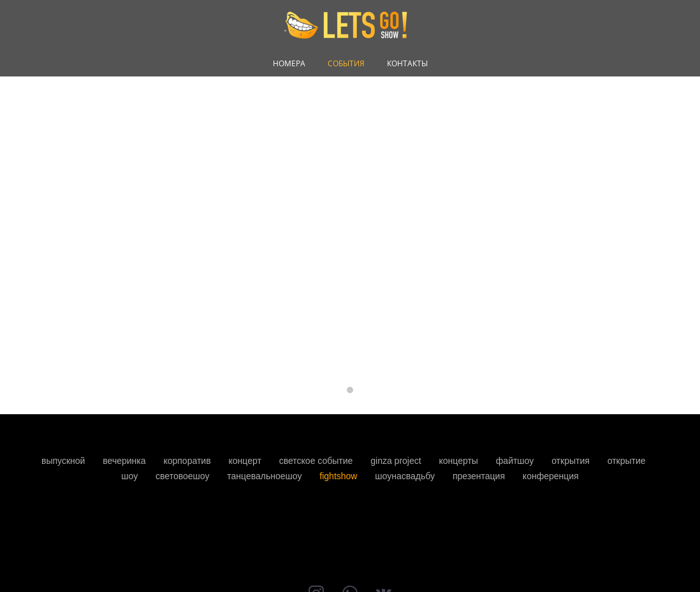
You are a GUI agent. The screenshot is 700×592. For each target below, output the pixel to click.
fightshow (339, 476)
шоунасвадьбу (406, 476)
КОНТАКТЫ (407, 64)
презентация (480, 476)
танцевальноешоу (266, 476)
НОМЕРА (289, 64)
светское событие (317, 461)
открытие (627, 461)
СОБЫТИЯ (346, 64)
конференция (551, 476)
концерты (460, 461)
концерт (246, 461)
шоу (131, 476)
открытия (572, 461)
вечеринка (125, 461)
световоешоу (184, 476)
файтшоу (516, 461)
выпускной (64, 461)
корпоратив (188, 461)
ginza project (397, 461)
